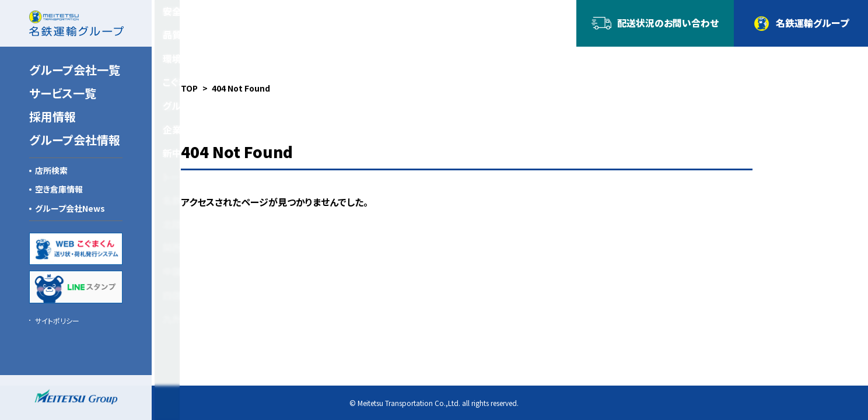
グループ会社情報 (75, 140)
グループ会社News (70, 208)
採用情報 (52, 116)
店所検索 (51, 170)
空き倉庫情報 (59, 189)
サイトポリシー (57, 321)
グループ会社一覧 (75, 70)
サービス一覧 (63, 93)
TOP (189, 88)
